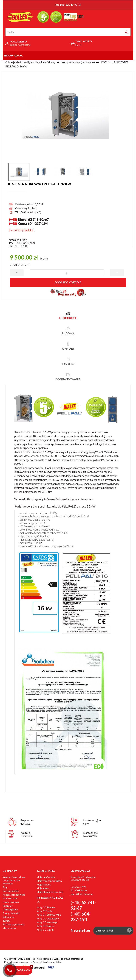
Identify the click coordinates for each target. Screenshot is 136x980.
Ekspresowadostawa (27, 822)
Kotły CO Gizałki (45, 930)
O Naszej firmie (10, 910)
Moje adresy (43, 888)
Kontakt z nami (10, 898)
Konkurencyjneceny (92, 822)
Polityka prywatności (14, 924)
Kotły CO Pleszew (46, 907)
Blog (5, 887)
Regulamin (8, 906)
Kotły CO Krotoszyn (47, 922)
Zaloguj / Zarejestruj (20, 45)
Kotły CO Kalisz (45, 911)
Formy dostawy (11, 902)
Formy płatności (11, 913)
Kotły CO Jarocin (46, 926)
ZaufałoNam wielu (27, 834)
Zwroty (6, 921)
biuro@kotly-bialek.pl (22, 230)
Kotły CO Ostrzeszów (48, 919)
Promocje (8, 884)
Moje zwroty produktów (49, 881)
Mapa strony (9, 928)
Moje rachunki (44, 885)
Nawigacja (14, 55)
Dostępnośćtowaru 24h (90, 834)
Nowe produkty (11, 891)
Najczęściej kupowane (14, 895)
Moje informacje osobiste (50, 892)
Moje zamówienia (46, 877)
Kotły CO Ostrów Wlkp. (49, 915)
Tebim (59, 962)
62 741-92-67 (73, 5)
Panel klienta (46, 871)
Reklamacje (8, 917)
